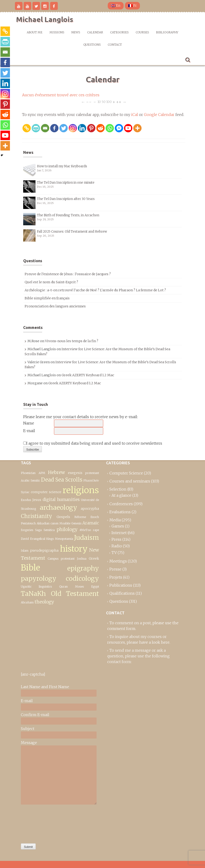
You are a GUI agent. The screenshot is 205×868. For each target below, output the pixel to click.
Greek (94, 558)
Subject (28, 729)
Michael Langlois (45, 19)
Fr (132, 6)
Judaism (87, 538)
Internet (119, 533)
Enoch (95, 517)
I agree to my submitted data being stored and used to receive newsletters (93, 443)
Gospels (63, 517)
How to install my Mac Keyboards (62, 166)
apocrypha (90, 509)
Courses (142, 32)
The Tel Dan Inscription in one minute (66, 183)
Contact (115, 45)
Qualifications (122, 593)
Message (29, 743)
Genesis (76, 523)
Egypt (95, 587)
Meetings (118, 561)
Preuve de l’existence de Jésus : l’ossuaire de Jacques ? (68, 274)
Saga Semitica (45, 530)
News (76, 32)
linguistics (45, 587)
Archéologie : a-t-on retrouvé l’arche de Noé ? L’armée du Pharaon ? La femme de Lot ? (95, 290)
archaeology (58, 507)
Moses (79, 587)
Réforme (80, 517)
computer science (46, 492)
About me (35, 32)
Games (118, 526)
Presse (115, 569)
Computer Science (126, 473)
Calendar (95, 32)
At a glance (121, 495)
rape (96, 530)
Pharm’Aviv (91, 480)
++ (119, 102)
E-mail (29, 431)
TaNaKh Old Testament (60, 594)
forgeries (27, 530)
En (116, 6)
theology (44, 602)
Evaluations (120, 512)
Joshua (82, 559)
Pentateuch (28, 523)
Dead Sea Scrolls (62, 480)
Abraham (27, 602)
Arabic (25, 480)
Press (116, 539)
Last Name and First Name (45, 687)
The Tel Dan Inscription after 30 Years (66, 199)
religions (81, 490)
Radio (117, 546)
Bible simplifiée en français (47, 298)
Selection (118, 489)
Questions (92, 45)
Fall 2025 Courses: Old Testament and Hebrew (72, 232)
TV (114, 553)
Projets (116, 577)
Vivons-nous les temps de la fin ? (72, 341)
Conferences (121, 504)
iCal (135, 115)
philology (67, 529)
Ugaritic (26, 587)
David (25, 539)
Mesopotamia (64, 539)
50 (104, 102)
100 (109, 102)
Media (115, 520)
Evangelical (38, 539)
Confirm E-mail (35, 715)
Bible (30, 568)
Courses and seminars (130, 481)
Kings (50, 539)
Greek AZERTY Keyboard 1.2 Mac (88, 375)
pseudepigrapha (44, 550)
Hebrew (56, 472)
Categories (119, 32)
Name (29, 423)
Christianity (36, 516)
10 (99, 102)
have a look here (154, 642)
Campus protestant (61, 559)
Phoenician (28, 473)
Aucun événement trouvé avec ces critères (61, 95)
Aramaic (91, 523)
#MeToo (85, 530)
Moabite (65, 523)
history (74, 549)
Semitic (35, 480)
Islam (25, 551)
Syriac (25, 492)
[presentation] (40, 823)
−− (89, 102)
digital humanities (61, 500)
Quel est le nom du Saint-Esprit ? (51, 282)
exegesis (75, 473)
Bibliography (167, 32)
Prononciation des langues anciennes (55, 306)
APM (42, 473)
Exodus (26, 500)
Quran (63, 587)
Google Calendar (159, 115)
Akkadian (43, 523)
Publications (121, 585)
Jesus (37, 500)
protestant (92, 473)
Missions (57, 32)
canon (54, 523)
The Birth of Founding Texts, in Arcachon (68, 215)
